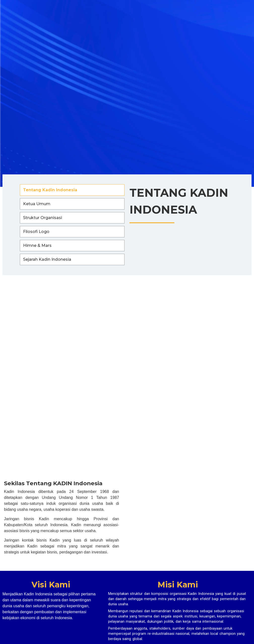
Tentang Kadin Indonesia (50, 190)
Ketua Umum (37, 204)
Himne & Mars (37, 245)
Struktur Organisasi (43, 218)
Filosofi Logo (36, 232)
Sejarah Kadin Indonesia (47, 259)
